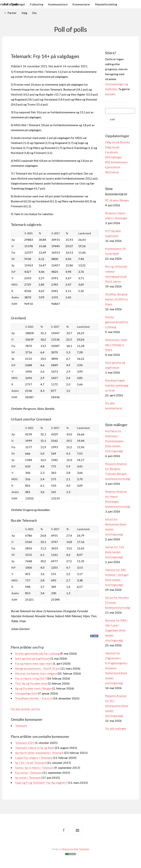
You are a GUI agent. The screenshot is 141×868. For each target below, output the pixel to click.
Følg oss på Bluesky (118, 142)
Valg (24, 13)
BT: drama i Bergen (117, 200)
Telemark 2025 (25, 743)
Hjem (3, 4)
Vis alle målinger (116, 728)
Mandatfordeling (106, 4)
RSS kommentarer (117, 162)
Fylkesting (37, 4)
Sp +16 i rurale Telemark (31, 763)
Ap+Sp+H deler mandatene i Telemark (39, 753)
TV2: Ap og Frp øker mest (31, 683)
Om (34, 13)
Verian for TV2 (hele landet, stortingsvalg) (115, 552)
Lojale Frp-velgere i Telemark (34, 758)
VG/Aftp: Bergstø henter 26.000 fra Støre (116, 299)
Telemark (21, 726)
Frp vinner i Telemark (29, 773)
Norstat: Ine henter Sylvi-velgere (36, 673)
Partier (12, 13)
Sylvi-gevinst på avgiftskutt (33, 658)
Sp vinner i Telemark (28, 778)
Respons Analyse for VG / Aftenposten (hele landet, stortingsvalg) (117, 706)
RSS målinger (114, 157)
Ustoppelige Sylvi (26, 693)
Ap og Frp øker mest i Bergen (33, 688)
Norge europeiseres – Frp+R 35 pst (37, 668)
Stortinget (18, 4)
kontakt (110, 94)
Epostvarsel (113, 167)
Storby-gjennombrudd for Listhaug (37, 653)
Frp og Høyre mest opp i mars (34, 663)
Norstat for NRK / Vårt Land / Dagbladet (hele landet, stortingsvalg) (117, 630)
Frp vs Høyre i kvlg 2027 (31, 678)
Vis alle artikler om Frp (25, 709)
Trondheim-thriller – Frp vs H (34, 698)
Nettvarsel (112, 172)
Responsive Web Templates (76, 849)
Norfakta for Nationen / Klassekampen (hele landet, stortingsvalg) (114, 441)
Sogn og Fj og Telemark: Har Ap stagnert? (41, 783)
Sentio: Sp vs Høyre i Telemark (34, 768)
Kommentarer (81, 4)
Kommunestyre (58, 4)
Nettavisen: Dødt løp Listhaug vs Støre (116, 345)
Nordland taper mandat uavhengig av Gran (117, 385)
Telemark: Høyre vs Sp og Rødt (35, 748)
